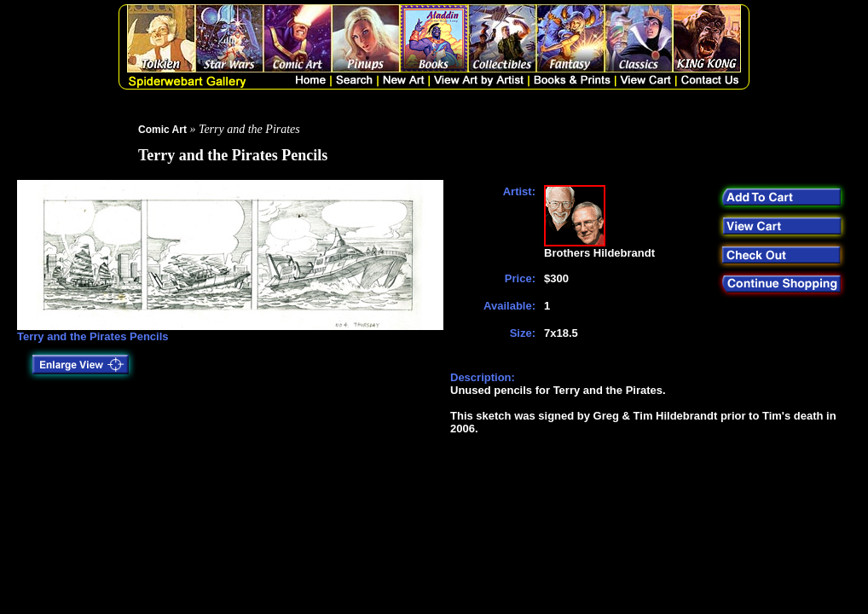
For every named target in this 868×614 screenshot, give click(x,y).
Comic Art (162, 130)
